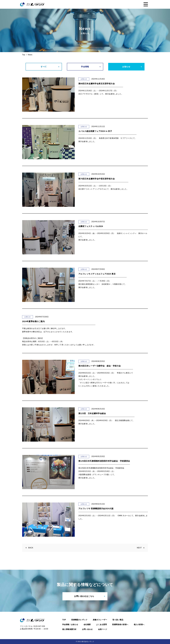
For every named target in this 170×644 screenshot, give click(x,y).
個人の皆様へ (139, 625)
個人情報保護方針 (69, 629)
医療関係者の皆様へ (120, 625)
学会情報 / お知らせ (70, 625)
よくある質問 (102, 625)
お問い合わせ (87, 629)
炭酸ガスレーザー (100, 620)
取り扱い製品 (118, 620)
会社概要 (87, 625)
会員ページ (103, 629)
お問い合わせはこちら (84, 596)
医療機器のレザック (79, 620)
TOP (64, 620)
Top (24, 55)
